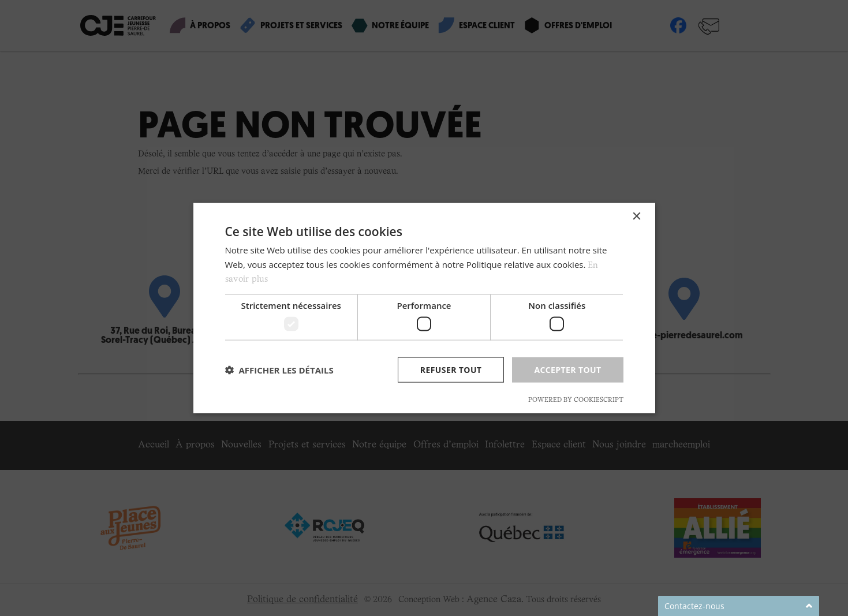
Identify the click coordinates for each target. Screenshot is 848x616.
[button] (279, 370)
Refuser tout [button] (451, 369)
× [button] (636, 216)
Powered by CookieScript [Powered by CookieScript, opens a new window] (576, 400)
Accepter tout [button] (567, 369)
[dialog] (424, 308)
